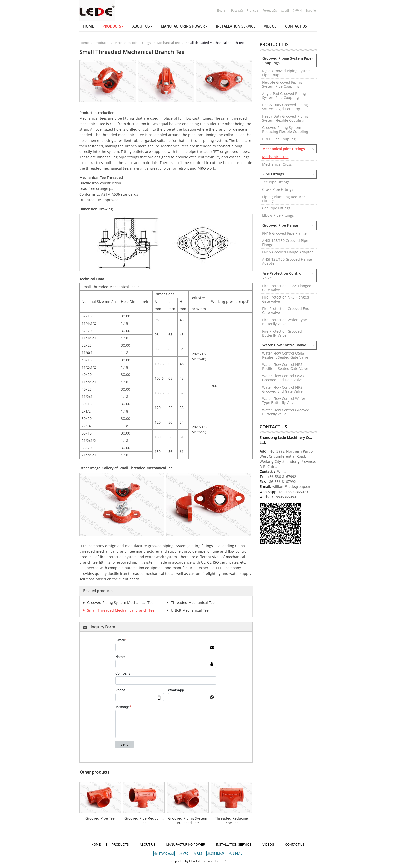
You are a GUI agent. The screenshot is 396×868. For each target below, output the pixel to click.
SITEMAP (216, 854)
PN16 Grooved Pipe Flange (284, 233)
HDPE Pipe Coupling (279, 139)
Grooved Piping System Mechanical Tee (120, 602)
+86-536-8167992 (282, 477)
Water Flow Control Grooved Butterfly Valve (286, 412)
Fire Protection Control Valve (282, 275)
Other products (95, 772)
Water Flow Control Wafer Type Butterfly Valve (284, 401)
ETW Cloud (164, 854)
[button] (113, 26)
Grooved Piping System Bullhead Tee (188, 821)
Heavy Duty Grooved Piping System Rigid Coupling (285, 107)
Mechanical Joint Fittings (133, 43)
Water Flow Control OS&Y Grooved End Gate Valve (283, 378)
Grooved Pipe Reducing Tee (144, 821)
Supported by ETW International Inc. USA (198, 861)
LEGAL (236, 854)
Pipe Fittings (273, 174)
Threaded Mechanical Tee (193, 602)
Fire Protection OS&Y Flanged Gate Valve (287, 288)
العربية (285, 10)
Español (311, 10)
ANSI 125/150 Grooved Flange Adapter (287, 261)
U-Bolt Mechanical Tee (190, 610)
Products (102, 43)
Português (270, 10)
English (222, 10)
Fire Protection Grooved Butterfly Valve (282, 333)
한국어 (297, 10)
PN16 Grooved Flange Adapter (288, 252)
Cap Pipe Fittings (276, 208)
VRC (184, 854)
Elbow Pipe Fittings (278, 215)
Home (84, 43)
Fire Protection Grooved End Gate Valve (286, 310)
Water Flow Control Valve (284, 345)
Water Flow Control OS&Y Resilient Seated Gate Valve (285, 355)
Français (253, 10)
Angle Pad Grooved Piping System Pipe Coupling (284, 96)
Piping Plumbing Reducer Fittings (284, 199)
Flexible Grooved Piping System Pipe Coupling (282, 84)
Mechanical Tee (168, 43)
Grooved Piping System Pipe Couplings (287, 60)
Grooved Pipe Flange (280, 225)
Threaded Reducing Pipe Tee (232, 821)
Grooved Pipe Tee (100, 818)
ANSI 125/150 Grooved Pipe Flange (285, 243)
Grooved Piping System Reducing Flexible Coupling (285, 130)
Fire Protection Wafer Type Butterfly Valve (284, 322)
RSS (198, 854)
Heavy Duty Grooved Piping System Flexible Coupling (285, 118)
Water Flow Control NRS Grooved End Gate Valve (282, 389)
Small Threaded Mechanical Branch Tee (121, 610)
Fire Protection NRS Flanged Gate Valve (286, 299)
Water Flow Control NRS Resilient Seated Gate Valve (285, 367)
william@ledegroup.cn (291, 487)
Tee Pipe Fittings (276, 182)
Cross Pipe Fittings (278, 189)
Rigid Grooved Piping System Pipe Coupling (286, 73)
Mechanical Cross (277, 164)
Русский (237, 10)
